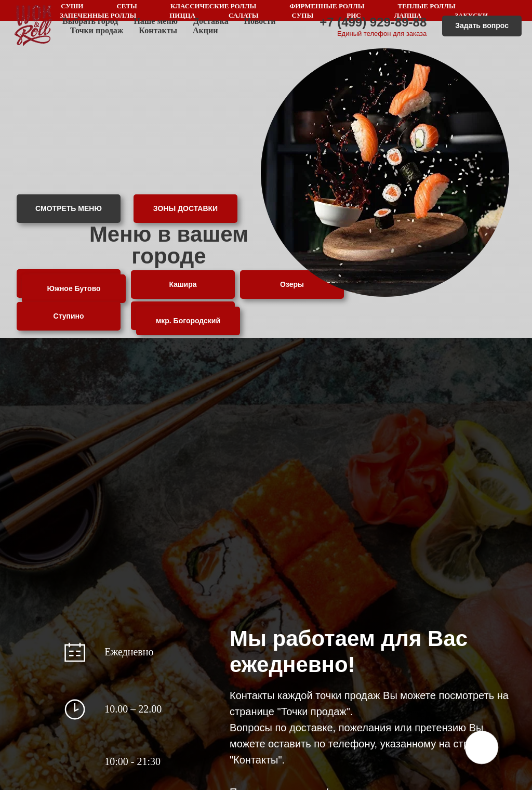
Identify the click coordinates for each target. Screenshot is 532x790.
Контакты (158, 30)
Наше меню (156, 21)
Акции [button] (205, 30)
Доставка (211, 21)
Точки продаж (97, 30)
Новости (260, 21)
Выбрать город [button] (90, 21)
